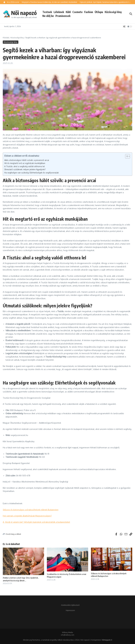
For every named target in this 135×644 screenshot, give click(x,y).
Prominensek (63, 16)
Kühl (68, 12)
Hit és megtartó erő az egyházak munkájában (25, 163)
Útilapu (99, 12)
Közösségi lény (113, 12)
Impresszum (70, 610)
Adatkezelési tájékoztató (70, 605)
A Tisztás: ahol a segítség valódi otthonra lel (25, 166)
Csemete (78, 12)
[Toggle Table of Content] (126, 156)
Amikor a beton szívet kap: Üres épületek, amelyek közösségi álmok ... (21, 579)
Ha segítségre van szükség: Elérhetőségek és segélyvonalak (31, 173)
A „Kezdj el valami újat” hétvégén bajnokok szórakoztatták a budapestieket (36, 522)
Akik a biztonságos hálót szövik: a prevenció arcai (27, 160)
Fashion (89, 12)
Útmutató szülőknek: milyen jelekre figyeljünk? (25, 169)
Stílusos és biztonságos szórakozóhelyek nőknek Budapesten (31, 510)
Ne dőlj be (48, 16)
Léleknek (59, 12)
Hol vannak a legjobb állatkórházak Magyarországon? (27, 516)
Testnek (47, 12)
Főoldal (6, 38)
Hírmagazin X (107, 640)
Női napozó (24, 13)
